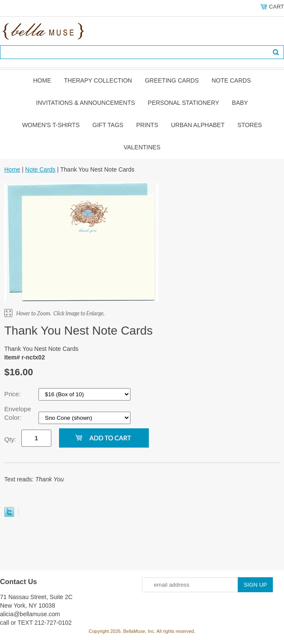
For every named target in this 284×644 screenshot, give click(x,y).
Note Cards (231, 80)
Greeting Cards (172, 80)
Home (42, 80)
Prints (147, 125)
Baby (240, 103)
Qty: (10, 439)
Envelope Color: (18, 413)
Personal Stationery (184, 103)
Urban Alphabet (198, 125)
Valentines (142, 147)
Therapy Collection (98, 80)
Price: (13, 394)
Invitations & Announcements (85, 103)
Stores (250, 125)
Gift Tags (108, 125)
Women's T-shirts (51, 125)
